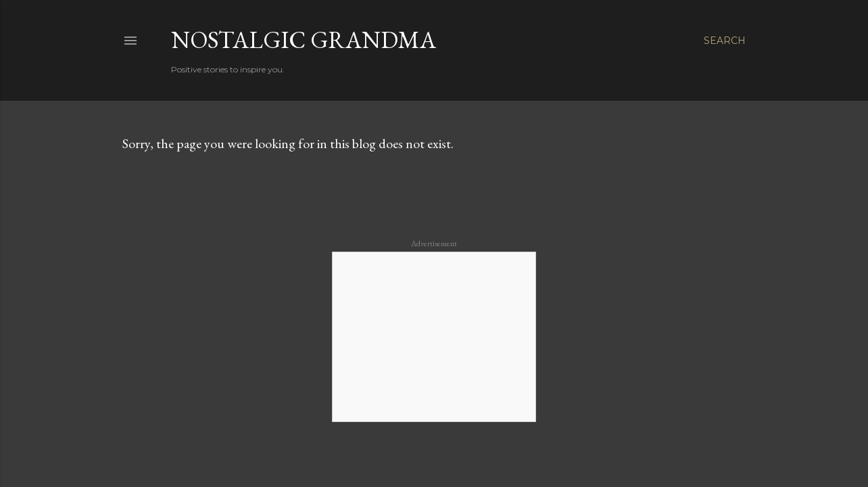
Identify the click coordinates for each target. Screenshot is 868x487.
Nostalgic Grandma (304, 40)
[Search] (725, 41)
